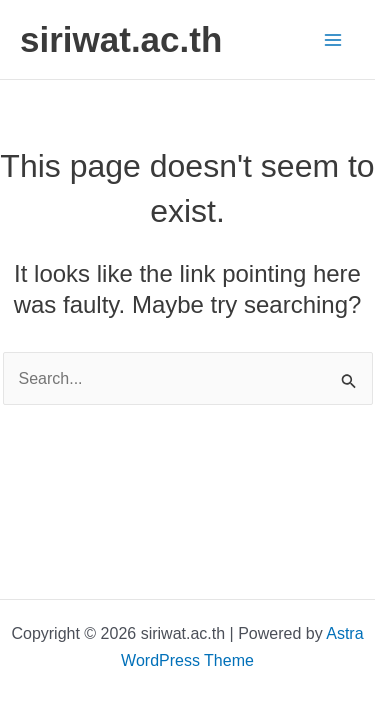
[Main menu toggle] (333, 40)
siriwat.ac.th (121, 39)
